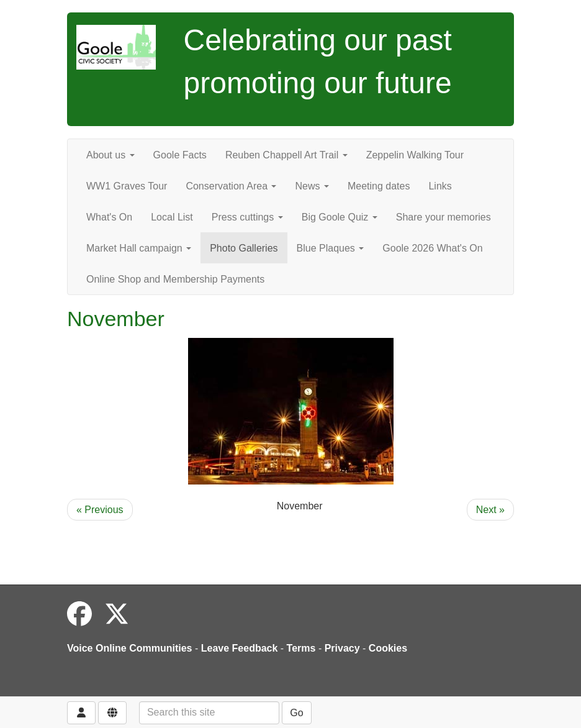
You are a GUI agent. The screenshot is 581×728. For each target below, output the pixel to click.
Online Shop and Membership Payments (175, 279)
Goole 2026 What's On (432, 248)
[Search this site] (209, 713)
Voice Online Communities (130, 648)
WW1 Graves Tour (127, 186)
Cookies (388, 648)
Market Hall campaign (139, 248)
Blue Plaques (331, 248)
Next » (490, 510)
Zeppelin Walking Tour (415, 155)
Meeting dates (379, 186)
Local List (172, 217)
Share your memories (444, 217)
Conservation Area (231, 186)
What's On (109, 217)
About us (110, 155)
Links (440, 186)
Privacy (342, 648)
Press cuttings (247, 217)
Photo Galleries (244, 248)
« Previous (100, 510)
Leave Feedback (240, 648)
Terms (301, 648)
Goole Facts (180, 155)
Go (296, 713)
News (312, 186)
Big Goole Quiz (340, 217)
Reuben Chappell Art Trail (286, 155)
